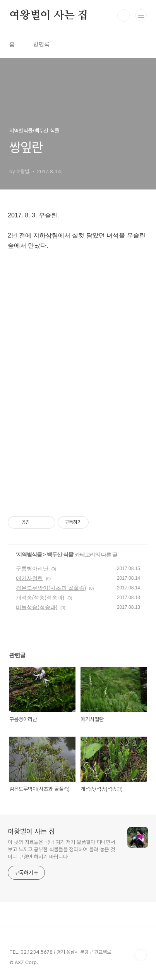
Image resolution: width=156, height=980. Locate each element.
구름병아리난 (32, 568)
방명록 (41, 44)
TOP (141, 955)
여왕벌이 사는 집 (49, 16)
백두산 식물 (60, 555)
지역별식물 (29, 555)
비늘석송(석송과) (37, 607)
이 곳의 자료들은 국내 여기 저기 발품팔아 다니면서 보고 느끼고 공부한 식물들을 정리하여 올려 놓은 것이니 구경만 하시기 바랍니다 (61, 849)
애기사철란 (29, 578)
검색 (123, 16)
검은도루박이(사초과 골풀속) (51, 588)
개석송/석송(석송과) (40, 598)
